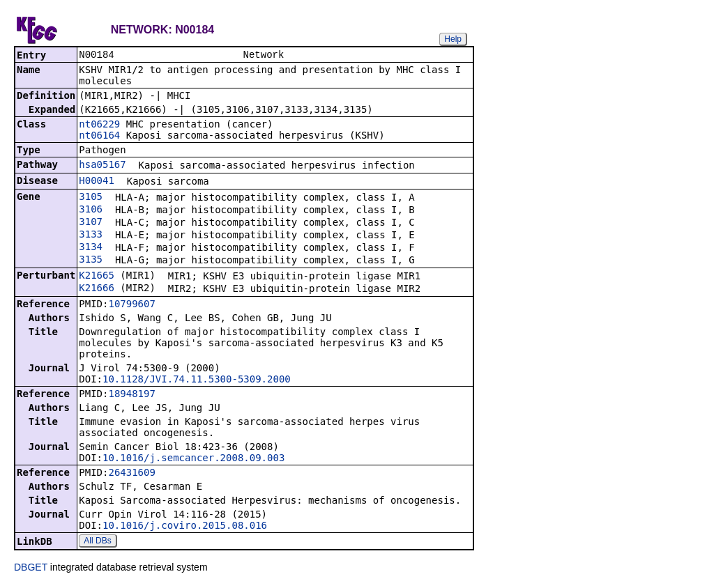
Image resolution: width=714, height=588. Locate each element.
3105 (91, 198)
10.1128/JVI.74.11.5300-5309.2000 (197, 380)
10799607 (131, 305)
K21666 (97, 289)
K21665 (97, 277)
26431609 (131, 474)
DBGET (31, 568)
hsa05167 (102, 166)
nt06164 (99, 137)
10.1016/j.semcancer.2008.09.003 (193, 459)
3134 (91, 248)
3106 (91, 210)
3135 (91, 261)
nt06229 (99, 125)
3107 (91, 223)
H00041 (97, 182)
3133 (91, 235)
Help (453, 39)
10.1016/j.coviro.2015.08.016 (185, 527)
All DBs (97, 542)
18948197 (131, 395)
